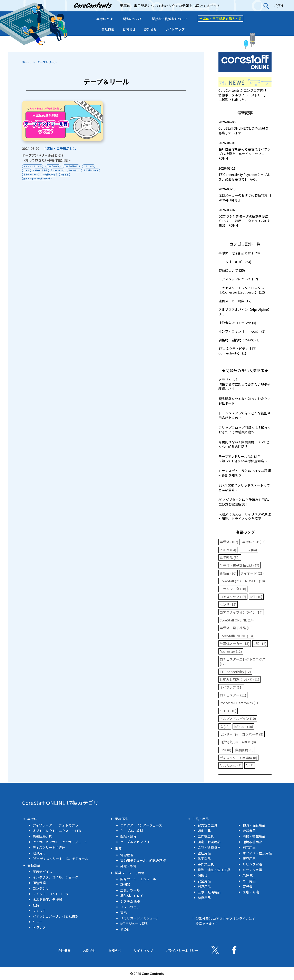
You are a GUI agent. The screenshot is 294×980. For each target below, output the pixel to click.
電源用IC (39, 853)
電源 (118, 849)
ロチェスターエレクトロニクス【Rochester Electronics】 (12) (242, 290)
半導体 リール (92, 170)
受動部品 (34, 865)
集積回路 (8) (244, 750)
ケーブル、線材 (132, 831)
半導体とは (105, 19)
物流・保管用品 (254, 825)
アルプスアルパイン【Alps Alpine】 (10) (245, 312)
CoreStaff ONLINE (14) (237, 620)
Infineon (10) (243, 726)
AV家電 (248, 875)
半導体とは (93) (254, 542)
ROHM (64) (228, 550)
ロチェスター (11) (233, 695)
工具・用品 (200, 819)
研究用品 (249, 859)
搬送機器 (249, 831)
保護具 (203, 875)
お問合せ (129, 29)
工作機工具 (206, 836)
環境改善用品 (252, 842)
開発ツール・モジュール (138, 879)
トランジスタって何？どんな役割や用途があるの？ (244, 415)
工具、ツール (130, 890)
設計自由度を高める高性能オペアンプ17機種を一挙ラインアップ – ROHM (245, 151)
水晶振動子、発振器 (47, 899)
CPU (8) (226, 750)
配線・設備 (128, 836)
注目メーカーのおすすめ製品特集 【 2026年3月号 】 (245, 195)
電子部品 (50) (230, 557)
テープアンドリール (33, 166)
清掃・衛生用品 (254, 836)
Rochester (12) (231, 651)
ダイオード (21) (252, 573)
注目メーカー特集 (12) (235, 301)
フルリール (89, 166)
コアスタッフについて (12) (238, 279)
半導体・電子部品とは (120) (239, 253)
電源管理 (127, 855)
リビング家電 (252, 864)
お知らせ (150, 29)
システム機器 (130, 901)
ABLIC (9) (249, 742)
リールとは (58, 170)
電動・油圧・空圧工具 (214, 870)
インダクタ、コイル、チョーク (55, 877)
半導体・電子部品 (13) (236, 628)
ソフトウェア (130, 907)
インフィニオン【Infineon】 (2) (242, 331)
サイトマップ (175, 29)
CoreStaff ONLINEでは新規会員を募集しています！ (245, 127)
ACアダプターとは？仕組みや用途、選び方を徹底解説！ (245, 502)
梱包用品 (204, 886)
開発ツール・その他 (130, 873)
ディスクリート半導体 (49, 847)
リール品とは (75, 170)
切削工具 (204, 831)
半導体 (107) (229, 542)
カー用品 (249, 881)
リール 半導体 (41, 170)
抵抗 (36, 905)
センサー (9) (229, 734)
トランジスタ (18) (233, 589)
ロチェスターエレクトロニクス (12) (243, 661)
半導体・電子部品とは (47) (239, 565)
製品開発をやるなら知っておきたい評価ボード (244, 401)
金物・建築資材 (209, 847)
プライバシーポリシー (182, 950)
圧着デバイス (42, 872)
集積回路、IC (42, 836)
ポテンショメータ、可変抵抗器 (56, 916)
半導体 (32, 819)
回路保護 (39, 883)
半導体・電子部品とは (60, 148)
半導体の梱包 (49, 174)
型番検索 (202, 918)
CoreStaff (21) (230, 581)
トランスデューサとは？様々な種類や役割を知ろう (245, 473)
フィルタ (39, 910)
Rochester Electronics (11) (240, 703)
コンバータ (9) (253, 734)
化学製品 (204, 859)
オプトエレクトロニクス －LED (57, 831)
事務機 (247, 886)
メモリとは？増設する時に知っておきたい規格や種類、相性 (244, 384)
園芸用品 (249, 847)
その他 (125, 929)
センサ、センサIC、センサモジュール (60, 842)
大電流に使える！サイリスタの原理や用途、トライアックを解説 (245, 516)
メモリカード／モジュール (140, 918)
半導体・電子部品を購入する (220, 19)
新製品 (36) (228, 573)
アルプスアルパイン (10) (238, 718)
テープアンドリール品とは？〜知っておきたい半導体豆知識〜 (46, 158)
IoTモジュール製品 (134, 924)
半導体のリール (31, 174)
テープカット (53, 166)
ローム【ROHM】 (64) (235, 262)
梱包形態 (65, 174)
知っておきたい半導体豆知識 (37, 178)
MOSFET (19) (255, 581)
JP (276, 6)
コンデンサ (41, 888)
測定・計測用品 (209, 842)
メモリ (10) (228, 711)
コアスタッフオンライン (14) (241, 612)
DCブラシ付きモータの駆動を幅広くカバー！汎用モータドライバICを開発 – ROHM (245, 218)
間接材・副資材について (170, 19)
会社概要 (108, 29)
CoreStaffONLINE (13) (236, 636)
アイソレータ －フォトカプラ (55, 825)
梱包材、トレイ (132, 896)
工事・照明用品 (209, 892)
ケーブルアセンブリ (135, 842)
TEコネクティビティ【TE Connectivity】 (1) (237, 351)
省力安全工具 (207, 825)
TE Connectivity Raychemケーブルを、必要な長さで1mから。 (245, 174)
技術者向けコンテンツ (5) (237, 323)
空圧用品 (204, 853)
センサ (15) (228, 604)
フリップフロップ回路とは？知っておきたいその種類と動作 (244, 430)
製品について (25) (232, 270)
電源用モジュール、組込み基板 (143, 860)
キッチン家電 (252, 870)
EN (281, 6)
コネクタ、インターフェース (141, 825)
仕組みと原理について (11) (239, 679)
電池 (124, 912)
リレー (38, 922)
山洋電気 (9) (229, 742)
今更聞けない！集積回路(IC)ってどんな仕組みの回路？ (244, 444)
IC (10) (225, 726)
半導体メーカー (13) (235, 643)
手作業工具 (206, 864)
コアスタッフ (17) (233, 597)
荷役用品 (204, 898)
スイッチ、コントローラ (51, 894)
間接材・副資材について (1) (239, 340)
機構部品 (121, 819)
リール (27, 170)
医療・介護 (251, 892)
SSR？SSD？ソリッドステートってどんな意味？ (244, 487)
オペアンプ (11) (231, 687)
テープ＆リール (71, 166)
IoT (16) (256, 597)
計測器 (125, 885)
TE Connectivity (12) (235, 672)
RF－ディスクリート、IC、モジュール (60, 859)
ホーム (26, 62)
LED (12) (260, 643)
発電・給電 (128, 866)
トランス (39, 927)
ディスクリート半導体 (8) (238, 758)
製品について (132, 19)
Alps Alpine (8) (231, 765)
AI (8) (250, 765)
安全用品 (204, 881)
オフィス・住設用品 (257, 853)
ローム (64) (249, 550)
